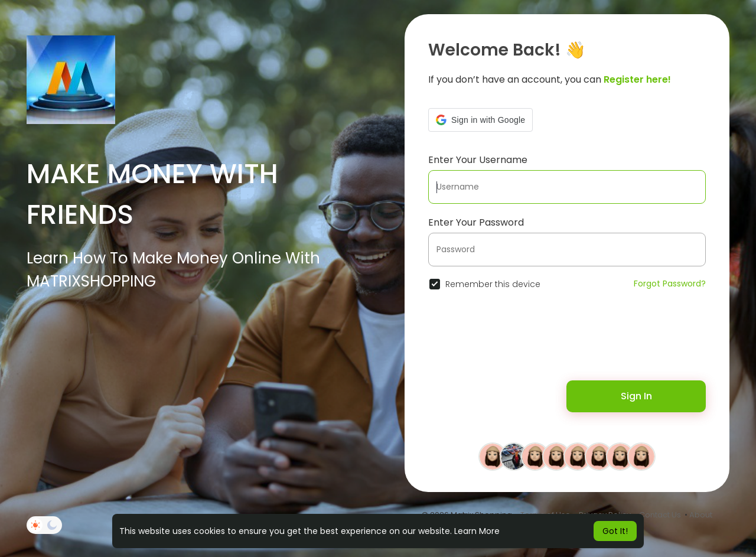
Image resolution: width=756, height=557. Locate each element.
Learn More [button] (477, 531)
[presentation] (504, 342)
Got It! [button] (615, 531)
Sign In (636, 396)
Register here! (637, 79)
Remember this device (493, 284)
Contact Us (660, 515)
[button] (480, 120)
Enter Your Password (476, 222)
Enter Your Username (478, 160)
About (701, 515)
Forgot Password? (670, 284)
